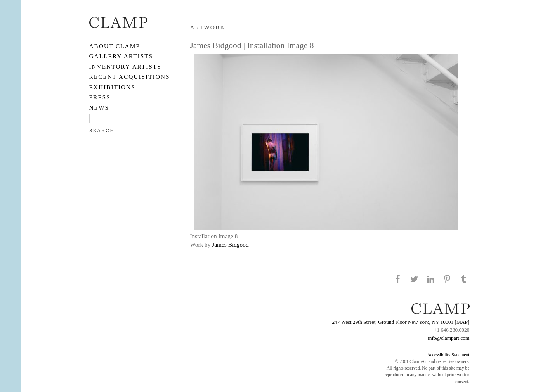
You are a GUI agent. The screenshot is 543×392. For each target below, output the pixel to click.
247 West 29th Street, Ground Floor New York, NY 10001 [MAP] (401, 322)
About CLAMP (115, 46)
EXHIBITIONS (112, 87)
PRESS (100, 97)
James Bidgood (230, 244)
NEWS (99, 108)
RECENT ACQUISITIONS (130, 77)
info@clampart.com (449, 338)
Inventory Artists (125, 66)
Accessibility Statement (448, 355)
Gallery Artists (121, 56)
